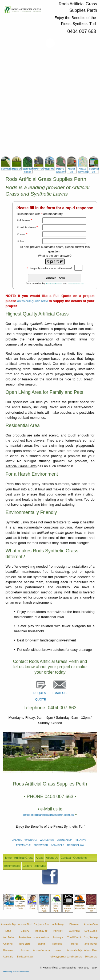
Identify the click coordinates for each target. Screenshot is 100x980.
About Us (52, 858)
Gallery (27, 866)
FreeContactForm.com (54, 284)
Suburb (22, 241)
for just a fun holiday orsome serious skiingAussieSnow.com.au (45, 937)
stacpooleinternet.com (76, 284)
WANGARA (31, 840)
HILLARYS (80, 840)
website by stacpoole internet (16, 972)
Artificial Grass (24, 858)
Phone (22, 234)
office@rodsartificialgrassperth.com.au (49, 815)
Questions (80, 858)
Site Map (40, 866)
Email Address (27, 227)
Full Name (25, 220)
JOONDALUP (64, 840)
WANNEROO (47, 840)
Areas (40, 858)
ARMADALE (57, 845)
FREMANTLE (23, 845)
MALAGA (17, 840)
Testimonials (12, 866)
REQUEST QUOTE (41, 692)
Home (8, 858)
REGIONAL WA (76, 845)
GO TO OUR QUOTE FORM (32, 301)
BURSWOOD (41, 845)
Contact (66, 858)
